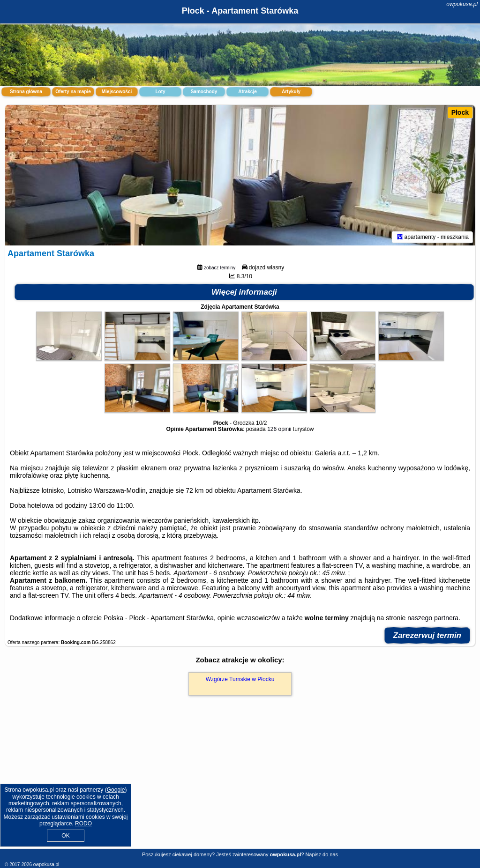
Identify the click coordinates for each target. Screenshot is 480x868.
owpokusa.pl (462, 4)
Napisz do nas (322, 854)
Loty (160, 92)
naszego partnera (433, 618)
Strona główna (26, 92)
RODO (83, 823)
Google (116, 790)
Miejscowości (117, 92)
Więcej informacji (244, 292)
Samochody (204, 92)
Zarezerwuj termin (427, 635)
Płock (460, 112)
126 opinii (279, 429)
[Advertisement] (240, 782)
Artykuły (291, 92)
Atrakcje (247, 92)
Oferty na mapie (73, 92)
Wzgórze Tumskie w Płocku (240, 679)
